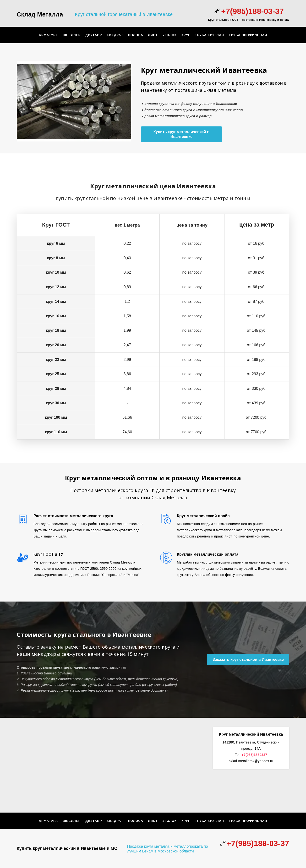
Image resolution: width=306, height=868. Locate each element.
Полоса (136, 35)
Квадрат (115, 35)
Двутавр (94, 35)
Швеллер (72, 35)
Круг (186, 35)
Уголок (169, 35)
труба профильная (248, 35)
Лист (153, 35)
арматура (48, 35)
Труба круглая (210, 35)
